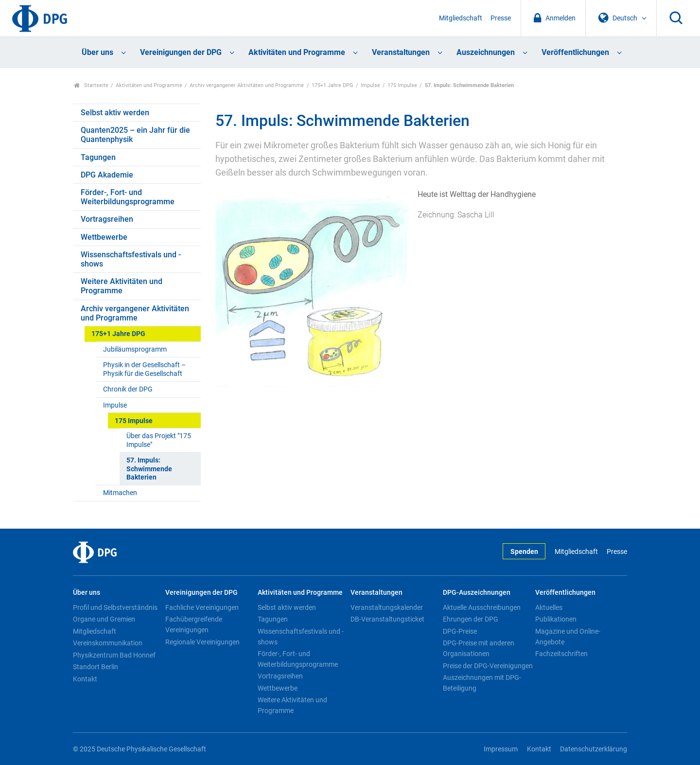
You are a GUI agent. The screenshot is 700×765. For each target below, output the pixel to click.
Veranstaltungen (401, 52)
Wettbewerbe (104, 237)
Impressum (501, 749)
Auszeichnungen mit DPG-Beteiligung (482, 683)
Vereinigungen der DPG (181, 52)
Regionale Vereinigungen (202, 642)
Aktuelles (549, 607)
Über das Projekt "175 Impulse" (159, 440)
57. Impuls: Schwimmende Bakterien (149, 469)
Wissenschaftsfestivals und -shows (131, 259)
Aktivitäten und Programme (297, 52)
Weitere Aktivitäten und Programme (122, 286)
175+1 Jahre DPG (332, 85)
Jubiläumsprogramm (135, 349)
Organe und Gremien (104, 619)
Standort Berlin (96, 667)
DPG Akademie (107, 175)
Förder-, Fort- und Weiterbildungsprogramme (128, 197)
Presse (501, 18)
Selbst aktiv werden (115, 113)
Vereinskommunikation (108, 643)
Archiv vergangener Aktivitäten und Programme (247, 85)
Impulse (370, 85)
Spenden (524, 552)
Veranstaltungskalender (387, 607)
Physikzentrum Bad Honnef (114, 655)
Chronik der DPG (128, 389)
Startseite (91, 85)
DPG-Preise (460, 631)
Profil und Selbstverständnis (115, 607)
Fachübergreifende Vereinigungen (194, 624)
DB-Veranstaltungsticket (387, 619)
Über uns (97, 52)
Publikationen (556, 619)
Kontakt (85, 679)
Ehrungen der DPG (471, 619)
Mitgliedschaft (461, 18)
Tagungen (98, 157)
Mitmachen (120, 493)
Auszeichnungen (486, 52)
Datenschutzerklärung (594, 749)
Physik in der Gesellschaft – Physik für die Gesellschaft (144, 369)
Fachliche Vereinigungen (202, 607)
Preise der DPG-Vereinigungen (488, 666)
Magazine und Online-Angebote (568, 637)
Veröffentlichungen (575, 52)
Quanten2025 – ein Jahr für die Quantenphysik (135, 135)
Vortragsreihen (107, 219)
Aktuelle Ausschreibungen (482, 607)
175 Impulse (402, 85)
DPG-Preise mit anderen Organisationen (479, 648)
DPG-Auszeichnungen (477, 593)
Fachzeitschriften (561, 654)
